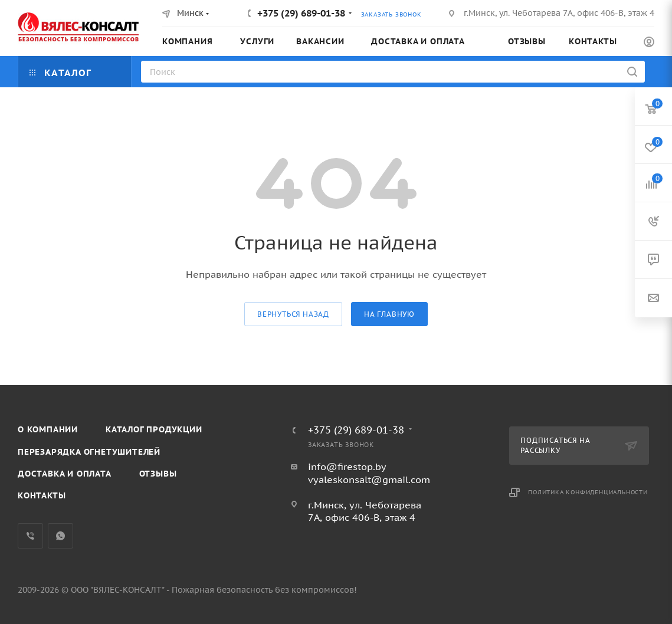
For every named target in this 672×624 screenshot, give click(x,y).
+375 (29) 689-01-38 (301, 13)
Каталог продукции (154, 429)
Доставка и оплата (65, 474)
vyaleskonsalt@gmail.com (369, 480)
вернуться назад (293, 314)
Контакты (42, 495)
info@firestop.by (347, 467)
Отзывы (158, 474)
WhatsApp (60, 536)
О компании (48, 429)
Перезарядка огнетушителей (89, 452)
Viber (30, 536)
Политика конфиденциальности (588, 492)
